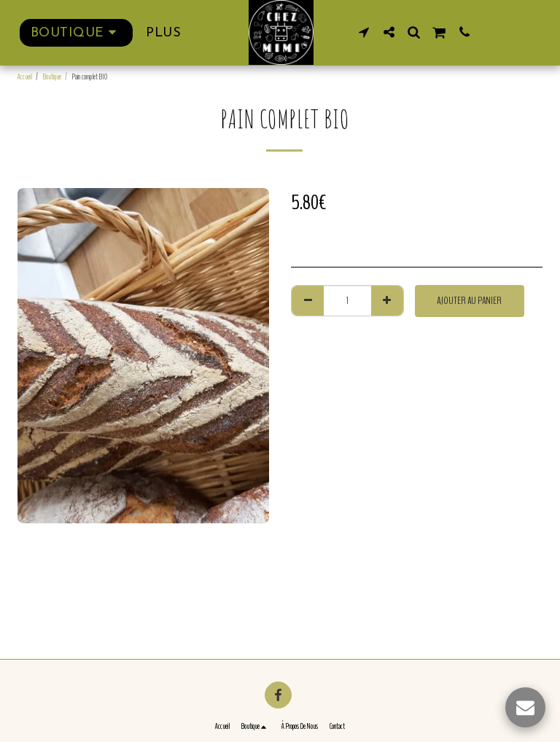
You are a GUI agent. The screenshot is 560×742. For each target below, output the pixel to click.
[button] (364, 32)
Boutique (52, 77)
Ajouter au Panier (469, 301)
